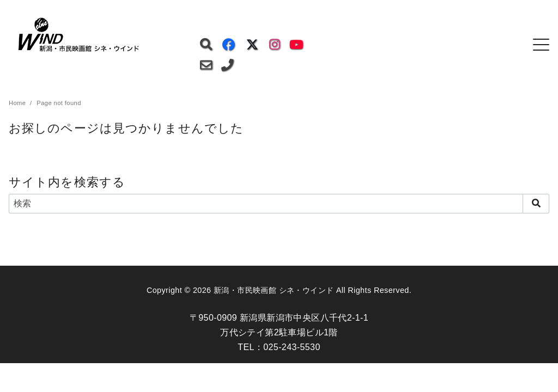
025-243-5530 (292, 347)
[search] (536, 204)
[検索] (279, 204)
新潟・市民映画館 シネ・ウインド (274, 290)
